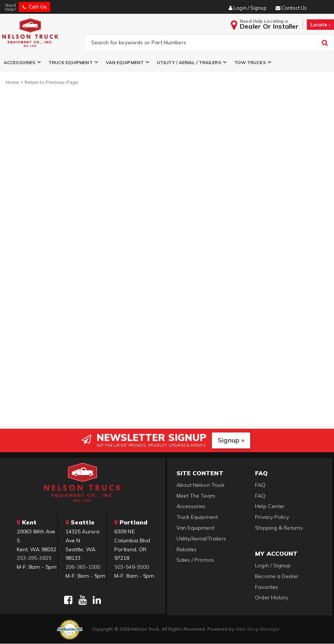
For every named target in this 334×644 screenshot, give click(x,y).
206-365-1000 (83, 567)
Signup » (231, 440)
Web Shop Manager (258, 629)
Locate (320, 25)
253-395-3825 (34, 558)
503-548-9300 (132, 567)
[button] (22, 63)
